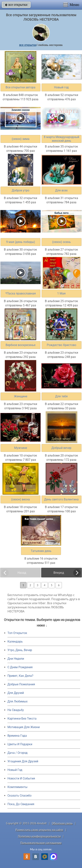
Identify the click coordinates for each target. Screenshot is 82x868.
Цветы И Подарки (20, 744)
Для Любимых (18, 701)
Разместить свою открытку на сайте (39, 830)
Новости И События (21, 778)
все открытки (16, 5)
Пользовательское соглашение (41, 843)
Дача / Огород (18, 753)
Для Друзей (16, 693)
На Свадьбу (16, 710)
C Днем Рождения (20, 667)
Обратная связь (62, 823)
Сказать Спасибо (19, 796)
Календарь (15, 642)
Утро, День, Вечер (20, 650)
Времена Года (17, 736)
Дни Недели (16, 659)
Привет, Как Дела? (20, 676)
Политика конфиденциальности (39, 836)
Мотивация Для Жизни (24, 727)
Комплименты (17, 787)
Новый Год (15, 770)
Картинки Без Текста (22, 719)
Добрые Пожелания (21, 684)
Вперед (59, 573)
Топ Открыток (17, 633)
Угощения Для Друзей (23, 761)
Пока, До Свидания (21, 804)
